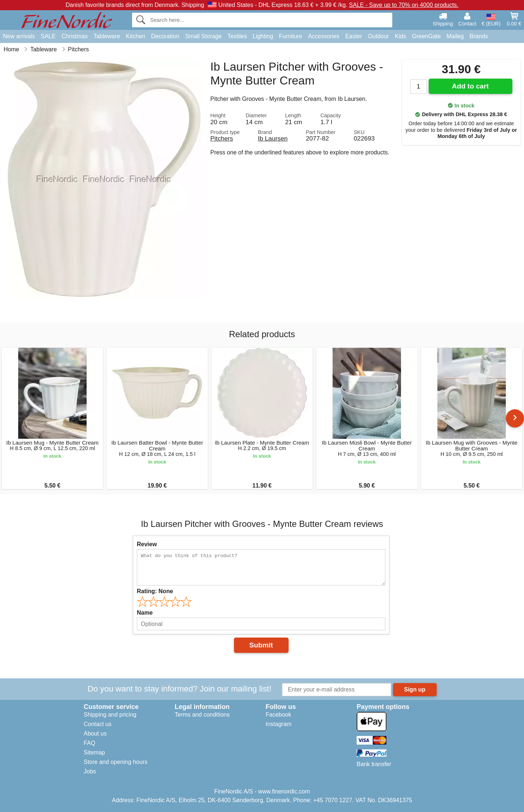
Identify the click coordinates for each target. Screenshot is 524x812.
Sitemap (94, 752)
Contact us (98, 724)
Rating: (155, 591)
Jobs (90, 771)
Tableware (107, 36)
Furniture (291, 36)
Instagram (279, 724)
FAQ (90, 743)
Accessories (324, 36)
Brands (479, 36)
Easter (354, 36)
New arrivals (19, 36)
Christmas (75, 36)
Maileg (455, 36)
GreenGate (426, 36)
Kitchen (136, 36)
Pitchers (222, 138)
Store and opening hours (116, 762)
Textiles (237, 36)
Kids (400, 36)
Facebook (278, 715)
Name (145, 613)
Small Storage (204, 36)
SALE (48, 36)
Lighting (263, 36)
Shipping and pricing (110, 715)
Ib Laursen (273, 138)
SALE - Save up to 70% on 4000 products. (404, 5)
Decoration (165, 36)
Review (147, 544)
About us (95, 734)
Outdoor (378, 36)
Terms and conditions (202, 715)
